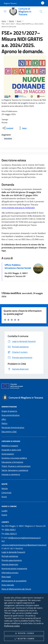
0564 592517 (11, 534)
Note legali (6, 577)
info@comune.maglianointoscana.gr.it (24, 538)
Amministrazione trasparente (14, 568)
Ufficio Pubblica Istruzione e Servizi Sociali (18, 266)
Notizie (5, 488)
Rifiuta (24, 633)
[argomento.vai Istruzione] (8, 138)
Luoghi (4, 511)
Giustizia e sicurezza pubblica (14, 458)
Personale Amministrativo (13, 427)
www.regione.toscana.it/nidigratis (18, 208)
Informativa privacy (10, 573)
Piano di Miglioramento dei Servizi (16, 589)
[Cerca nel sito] (41, 12)
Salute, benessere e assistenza (15, 470)
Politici (4, 423)
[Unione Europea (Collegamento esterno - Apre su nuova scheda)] (24, 387)
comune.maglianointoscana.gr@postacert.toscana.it (24, 545)
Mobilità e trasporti (10, 446)
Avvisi (19, 21)
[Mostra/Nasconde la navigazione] (5, 11)
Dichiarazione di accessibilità (14, 581)
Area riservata (8, 585)
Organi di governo (9, 411)
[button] (10, 3)
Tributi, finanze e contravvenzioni (16, 466)
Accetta (24, 639)
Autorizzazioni (8, 454)
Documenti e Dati (9, 432)
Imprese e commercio (11, 474)
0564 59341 (10, 530)
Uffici (4, 419)
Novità (11, 21)
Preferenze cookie (12, 626)
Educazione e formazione (12, 462)
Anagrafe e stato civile (11, 450)
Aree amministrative (10, 415)
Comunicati (6, 493)
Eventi (4, 515)
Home (4, 21)
